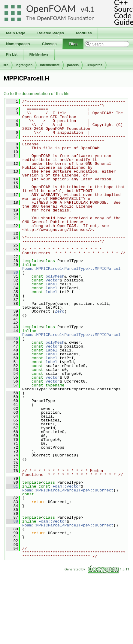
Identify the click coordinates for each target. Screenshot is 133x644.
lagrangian (24, 65)
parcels (73, 65)
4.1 (89, 9)
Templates (94, 65)
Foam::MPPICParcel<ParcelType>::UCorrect (68, 490)
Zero (60, 311)
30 (12, 272)
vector (53, 280)
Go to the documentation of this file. (37, 94)
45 (12, 339)
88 (12, 521)
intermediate (50, 65)
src (6, 65)
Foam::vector (67, 486)
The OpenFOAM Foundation (60, 18)
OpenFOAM (51, 9)
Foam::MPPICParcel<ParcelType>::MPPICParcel (71, 269)
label (51, 284)
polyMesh (55, 276)
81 (12, 486)
